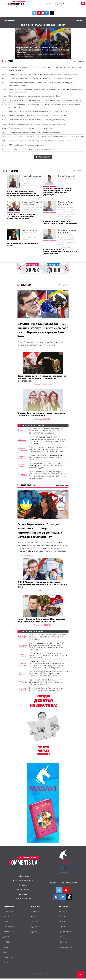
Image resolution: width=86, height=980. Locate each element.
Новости (63, 913)
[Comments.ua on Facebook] (43, 13)
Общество (8, 928)
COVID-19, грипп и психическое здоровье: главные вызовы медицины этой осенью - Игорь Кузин (43, 586)
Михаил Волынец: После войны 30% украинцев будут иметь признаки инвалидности (41, 622)
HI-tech (7, 943)
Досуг (6, 938)
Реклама (23, 886)
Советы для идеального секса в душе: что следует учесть (33, 149)
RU (65, 4)
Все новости (79, 61)
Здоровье (8, 933)
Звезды (7, 954)
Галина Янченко (29, 230)
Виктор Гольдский (66, 176)
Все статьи (64, 285)
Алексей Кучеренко (31, 176)
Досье (6, 964)
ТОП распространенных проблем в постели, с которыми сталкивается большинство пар (46, 137)
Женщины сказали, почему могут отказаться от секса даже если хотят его (40, 111)
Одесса (35, 923)
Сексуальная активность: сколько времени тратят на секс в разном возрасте (41, 141)
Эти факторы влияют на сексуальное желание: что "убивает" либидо (38, 120)
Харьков (35, 913)
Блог (61, 938)
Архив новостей (23, 900)
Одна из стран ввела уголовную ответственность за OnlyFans (34, 96)
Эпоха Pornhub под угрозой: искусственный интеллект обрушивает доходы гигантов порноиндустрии (45, 69)
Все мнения (77, 171)
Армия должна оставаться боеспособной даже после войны (60, 222)
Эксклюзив (27, 25)
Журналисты (23, 891)
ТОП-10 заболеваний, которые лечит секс (26, 145)
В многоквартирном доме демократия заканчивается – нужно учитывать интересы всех (24, 193)
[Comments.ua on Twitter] (34, 13)
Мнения (61, 25)
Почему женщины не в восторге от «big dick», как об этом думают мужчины (41, 78)
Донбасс (35, 933)
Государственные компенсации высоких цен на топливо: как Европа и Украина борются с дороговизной (42, 379)
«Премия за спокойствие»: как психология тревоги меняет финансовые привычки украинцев (58, 192)
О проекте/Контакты (23, 882)
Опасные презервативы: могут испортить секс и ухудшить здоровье (38, 124)
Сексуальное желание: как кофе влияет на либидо (30, 128)
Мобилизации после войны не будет (22, 244)
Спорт (6, 949)
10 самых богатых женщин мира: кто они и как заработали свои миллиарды (41, 415)
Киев (34, 918)
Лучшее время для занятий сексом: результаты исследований (35, 132)
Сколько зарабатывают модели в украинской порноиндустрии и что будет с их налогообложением (42, 84)
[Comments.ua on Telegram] (47, 13)
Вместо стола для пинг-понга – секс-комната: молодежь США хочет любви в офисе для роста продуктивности (45, 91)
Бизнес (7, 918)
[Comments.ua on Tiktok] (52, 13)
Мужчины (8, 959)
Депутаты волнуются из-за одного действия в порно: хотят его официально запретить (45, 100)
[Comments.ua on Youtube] (39, 13)
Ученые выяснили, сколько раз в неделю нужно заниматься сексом (37, 115)
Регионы (63, 943)
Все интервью (62, 486)
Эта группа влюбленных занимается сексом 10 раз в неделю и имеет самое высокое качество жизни (45, 106)
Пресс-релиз (65, 933)
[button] (35, 44)
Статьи (39, 25)
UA (58, 4)
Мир (6, 923)
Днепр (34, 928)
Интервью (50, 25)
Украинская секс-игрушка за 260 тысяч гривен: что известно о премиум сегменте (43, 74)
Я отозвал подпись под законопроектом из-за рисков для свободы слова (60, 251)
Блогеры (23, 895)
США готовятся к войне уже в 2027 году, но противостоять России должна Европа (22, 217)
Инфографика (65, 949)
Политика (8, 913)
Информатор (23, 878)
